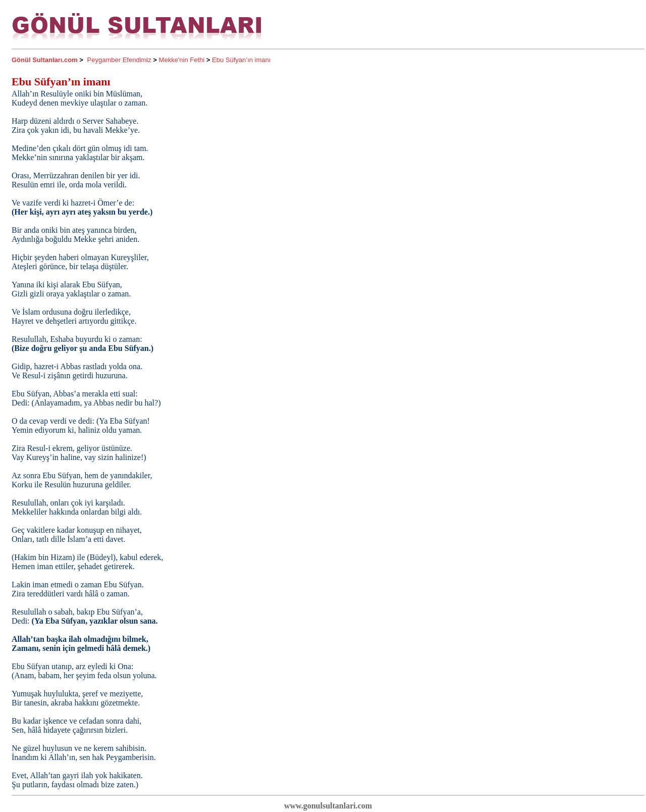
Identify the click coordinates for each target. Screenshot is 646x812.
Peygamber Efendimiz (119, 60)
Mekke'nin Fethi (182, 60)
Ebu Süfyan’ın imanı (241, 60)
